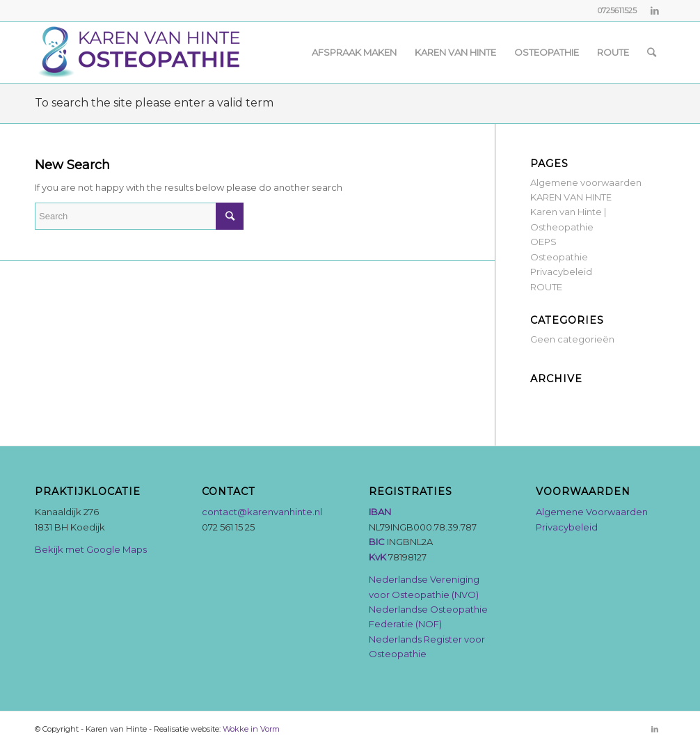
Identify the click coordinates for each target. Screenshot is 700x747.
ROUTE (546, 287)
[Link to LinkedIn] (655, 10)
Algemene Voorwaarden (592, 512)
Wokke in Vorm (251, 729)
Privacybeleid (561, 272)
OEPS (543, 242)
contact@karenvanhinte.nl (262, 512)
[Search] (652, 52)
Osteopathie (559, 257)
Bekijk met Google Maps (91, 549)
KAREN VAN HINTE (571, 197)
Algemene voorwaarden (586, 182)
